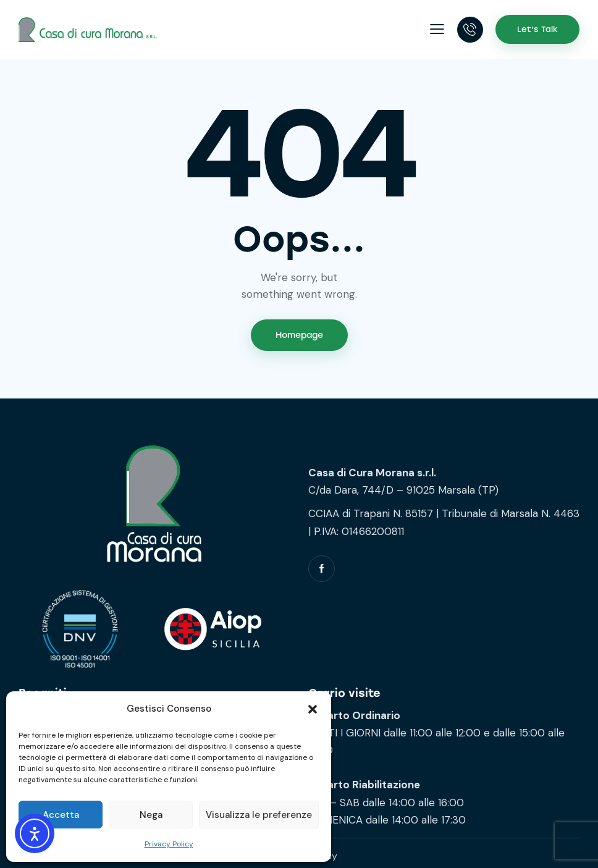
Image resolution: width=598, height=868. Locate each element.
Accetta (61, 815)
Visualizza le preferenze (259, 815)
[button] (313, 709)
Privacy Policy (169, 844)
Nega (151, 815)
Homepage (299, 335)
